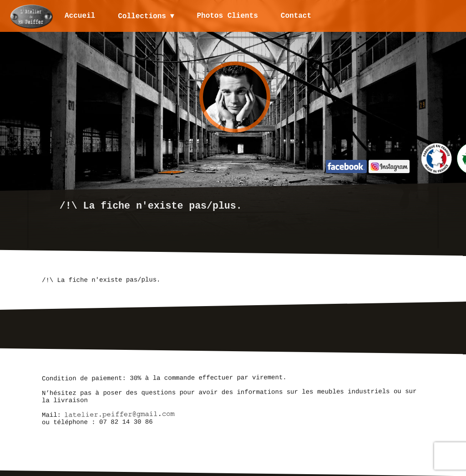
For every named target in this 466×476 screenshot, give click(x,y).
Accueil (80, 16)
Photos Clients (228, 16)
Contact (296, 16)
